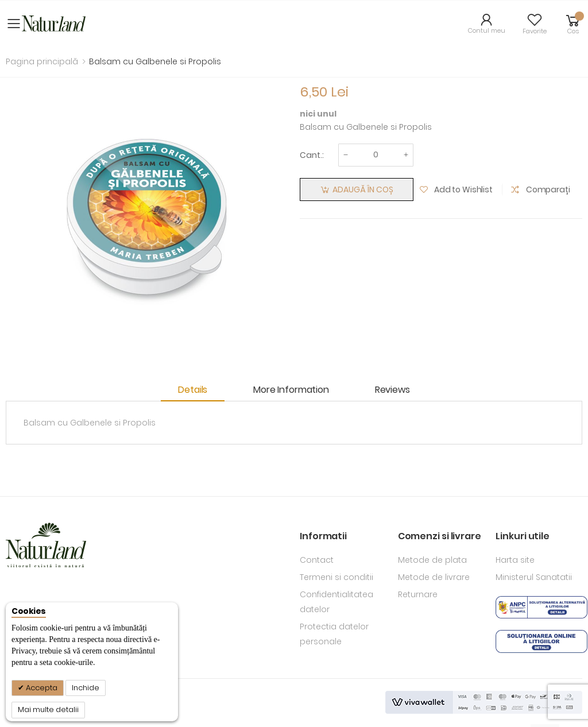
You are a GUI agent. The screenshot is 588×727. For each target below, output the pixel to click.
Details (193, 390)
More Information (291, 390)
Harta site (515, 560)
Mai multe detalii (48, 709)
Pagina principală (42, 61)
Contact (317, 560)
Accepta (41, 688)
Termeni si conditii (336, 577)
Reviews (392, 390)
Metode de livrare (434, 577)
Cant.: (312, 155)
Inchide (86, 688)
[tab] (198, 391)
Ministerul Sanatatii (534, 577)
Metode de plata (432, 560)
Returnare (418, 594)
